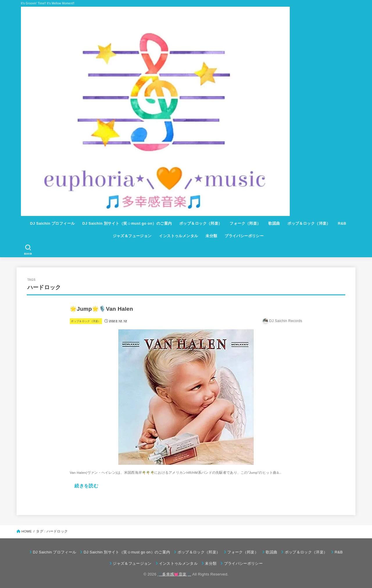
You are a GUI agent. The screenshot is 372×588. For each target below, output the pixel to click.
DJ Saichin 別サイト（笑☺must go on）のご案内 (127, 223)
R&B (342, 223)
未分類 (211, 236)
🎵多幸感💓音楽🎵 (174, 574)
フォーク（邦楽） (245, 223)
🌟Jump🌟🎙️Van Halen (101, 309)
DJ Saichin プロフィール (52, 223)
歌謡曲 (274, 223)
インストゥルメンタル (178, 236)
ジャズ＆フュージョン (132, 236)
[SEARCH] (28, 250)
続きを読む (86, 486)
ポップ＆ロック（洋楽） (309, 223)
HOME (27, 531)
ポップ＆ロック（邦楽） (201, 223)
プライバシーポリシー (244, 236)
